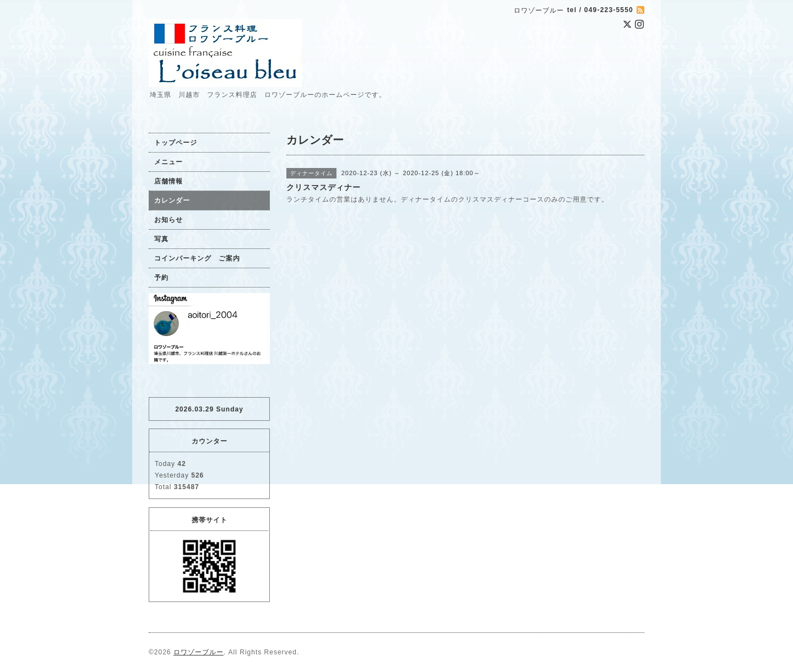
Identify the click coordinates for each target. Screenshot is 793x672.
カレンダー (172, 200)
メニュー (169, 162)
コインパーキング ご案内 (197, 258)
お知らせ (169, 220)
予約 (161, 278)
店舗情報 (169, 181)
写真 (161, 239)
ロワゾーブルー (199, 652)
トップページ (176, 143)
